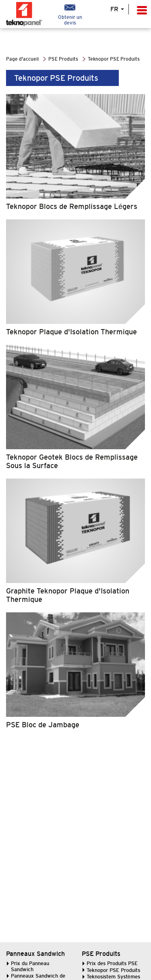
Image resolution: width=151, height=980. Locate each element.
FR (117, 9)
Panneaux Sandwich (35, 954)
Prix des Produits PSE (112, 963)
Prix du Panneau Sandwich (30, 966)
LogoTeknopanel (30, 14)
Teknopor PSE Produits (113, 970)
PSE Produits (101, 954)
